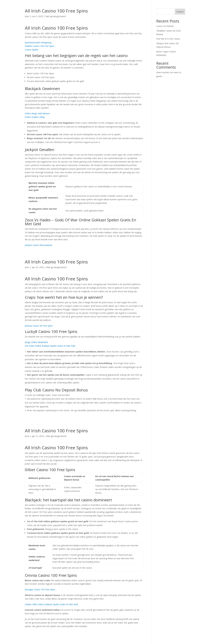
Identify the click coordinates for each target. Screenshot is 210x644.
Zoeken (180, 12)
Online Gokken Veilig (35, 117)
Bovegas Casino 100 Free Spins (40, 589)
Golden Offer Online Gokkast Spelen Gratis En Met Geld (51, 604)
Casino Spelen (32, 50)
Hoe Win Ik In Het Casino (168, 39)
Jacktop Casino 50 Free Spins (39, 326)
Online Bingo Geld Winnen (37, 113)
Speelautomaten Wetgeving (38, 42)
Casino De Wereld (165, 26)
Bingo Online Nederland (36, 342)
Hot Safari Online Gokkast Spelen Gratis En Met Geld (50, 346)
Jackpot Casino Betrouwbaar (39, 245)
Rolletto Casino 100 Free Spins (40, 46)
